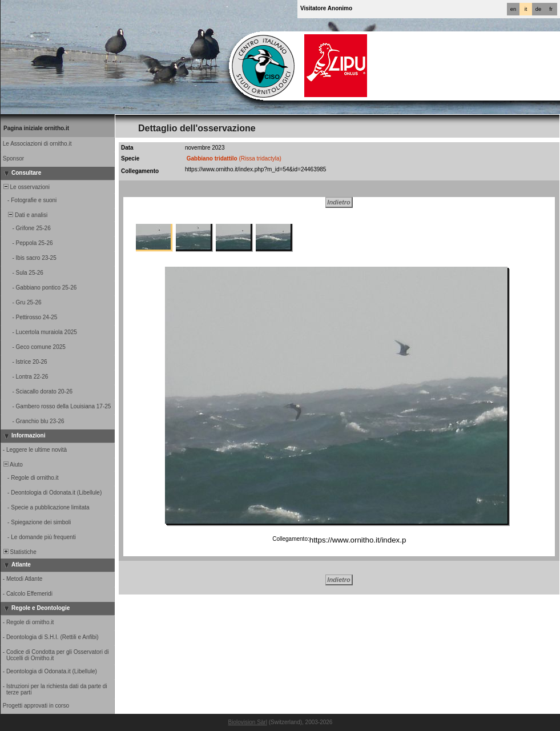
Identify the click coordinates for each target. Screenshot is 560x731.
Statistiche (19, 552)
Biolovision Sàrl (248, 722)
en (513, 9)
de (538, 9)
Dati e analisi (25, 215)
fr (551, 9)
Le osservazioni (26, 187)
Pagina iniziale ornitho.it (36, 128)
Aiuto (12, 465)
